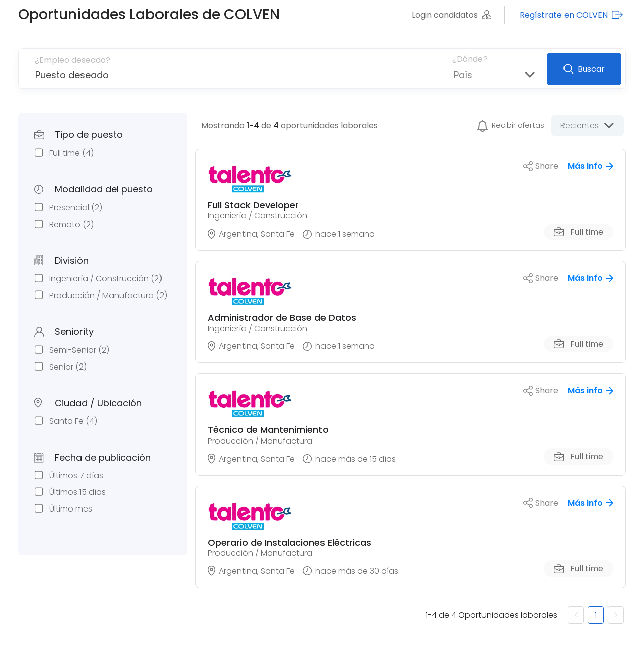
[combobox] (454, 75)
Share (541, 166)
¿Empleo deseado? (72, 60)
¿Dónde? (470, 59)
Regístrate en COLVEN (571, 15)
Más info (590, 166)
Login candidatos (451, 15)
